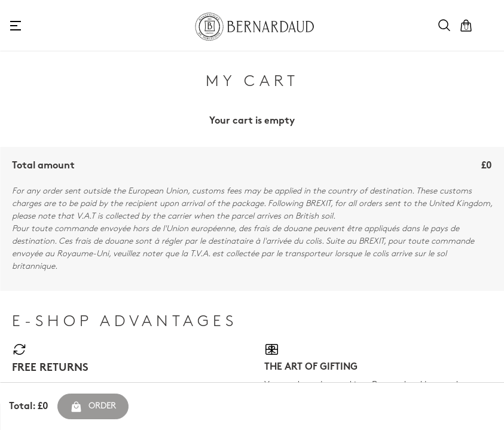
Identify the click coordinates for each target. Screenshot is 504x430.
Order (93, 407)
